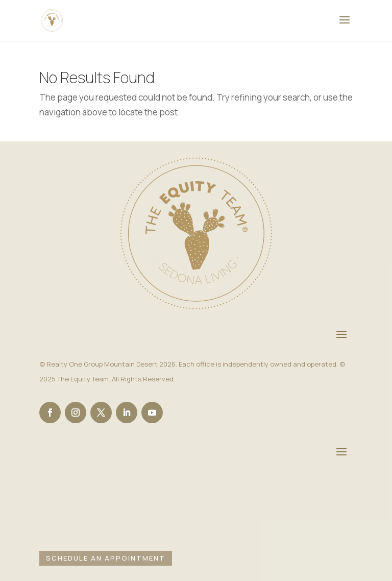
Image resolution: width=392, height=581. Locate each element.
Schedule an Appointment (106, 558)
